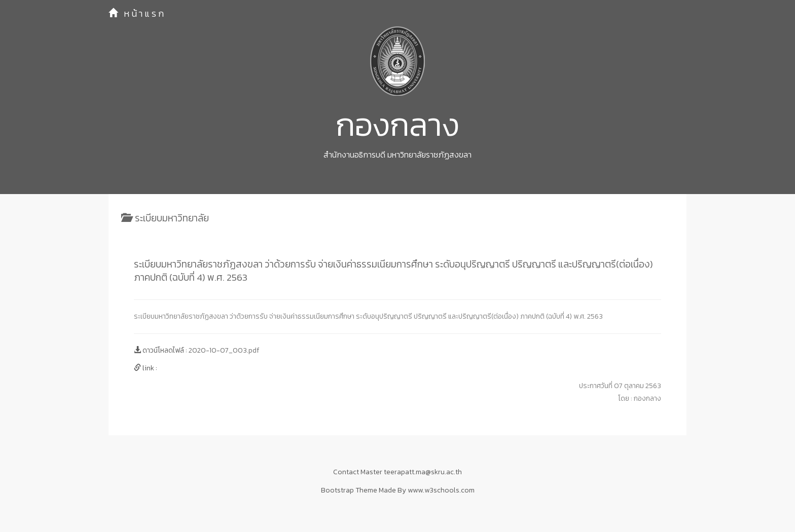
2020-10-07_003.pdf (224, 350)
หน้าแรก (137, 13)
